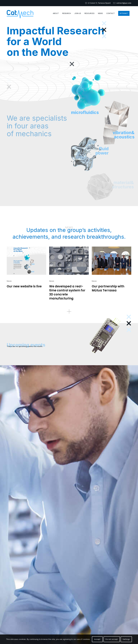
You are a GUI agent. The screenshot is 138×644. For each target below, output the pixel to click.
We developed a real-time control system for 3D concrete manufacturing (67, 292)
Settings (126, 639)
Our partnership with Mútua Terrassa (108, 288)
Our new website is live (24, 286)
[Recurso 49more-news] (69, 311)
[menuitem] (56, 13)
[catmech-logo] (20, 13)
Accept (97, 639)
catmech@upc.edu (124, 3)
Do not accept (112, 639)
